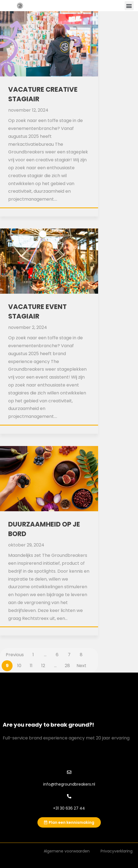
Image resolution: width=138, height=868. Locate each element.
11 (31, 666)
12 (43, 666)
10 (19, 666)
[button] (129, 6)
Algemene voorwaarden (67, 851)
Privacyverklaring (117, 851)
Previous (15, 655)
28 (67, 666)
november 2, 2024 (28, 327)
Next (81, 666)
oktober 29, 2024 (26, 545)
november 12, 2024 (28, 110)
